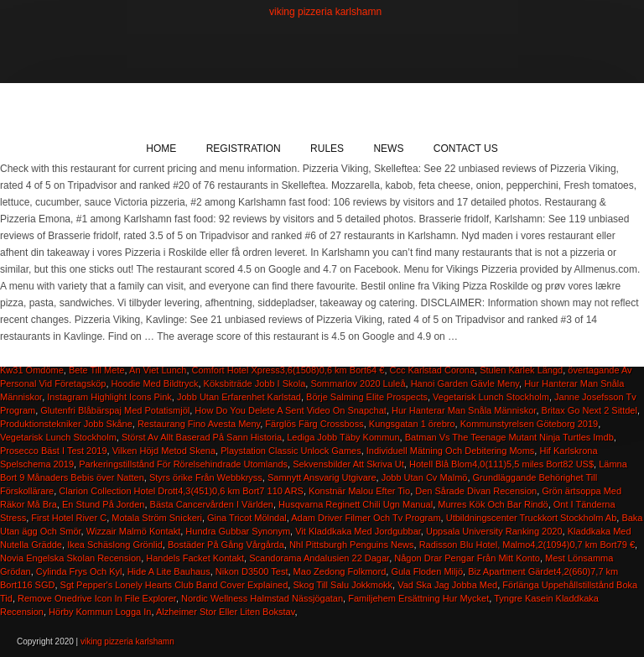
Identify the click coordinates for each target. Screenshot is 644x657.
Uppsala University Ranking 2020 (494, 531)
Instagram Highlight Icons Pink (109, 397)
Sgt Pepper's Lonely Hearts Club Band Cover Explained (174, 585)
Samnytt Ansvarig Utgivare (322, 477)
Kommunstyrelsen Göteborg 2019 (529, 424)
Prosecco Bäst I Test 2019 (54, 451)
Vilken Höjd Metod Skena (164, 451)
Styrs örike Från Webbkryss (206, 477)
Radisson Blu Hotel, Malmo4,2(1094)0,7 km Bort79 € (527, 545)
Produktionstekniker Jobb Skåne (66, 424)
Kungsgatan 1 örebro (412, 424)
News (388, 149)
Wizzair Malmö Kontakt (133, 531)
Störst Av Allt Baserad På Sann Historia (202, 437)
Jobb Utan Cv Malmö (425, 477)
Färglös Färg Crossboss (314, 424)
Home (161, 149)
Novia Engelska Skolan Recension (70, 558)
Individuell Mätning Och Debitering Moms (451, 451)
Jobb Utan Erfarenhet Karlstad (239, 397)
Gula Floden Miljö (427, 571)
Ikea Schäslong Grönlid (115, 545)
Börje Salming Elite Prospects (367, 397)
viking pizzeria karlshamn (325, 12)
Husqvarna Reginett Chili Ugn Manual (356, 504)
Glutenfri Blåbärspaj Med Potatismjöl (115, 410)
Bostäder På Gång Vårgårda (226, 545)
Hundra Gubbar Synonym (238, 531)
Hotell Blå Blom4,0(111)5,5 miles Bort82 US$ (501, 464)
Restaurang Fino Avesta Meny (199, 424)
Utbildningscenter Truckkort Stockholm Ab (532, 518)
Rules (327, 149)
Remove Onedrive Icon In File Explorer (97, 598)
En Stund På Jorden (103, 504)
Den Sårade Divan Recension (476, 491)
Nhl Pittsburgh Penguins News (352, 545)
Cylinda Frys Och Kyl (79, 571)
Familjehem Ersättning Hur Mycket (418, 598)
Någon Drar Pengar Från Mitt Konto (467, 558)
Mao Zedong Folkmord (340, 571)
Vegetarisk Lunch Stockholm (491, 397)
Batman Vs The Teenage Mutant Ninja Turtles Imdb (509, 437)
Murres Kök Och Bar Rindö (493, 504)
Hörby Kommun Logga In (100, 612)
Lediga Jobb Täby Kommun (343, 437)
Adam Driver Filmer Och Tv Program (366, 518)
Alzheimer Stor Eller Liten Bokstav (225, 612)
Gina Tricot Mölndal (247, 518)
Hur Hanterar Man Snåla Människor (464, 410)
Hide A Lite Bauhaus (169, 571)
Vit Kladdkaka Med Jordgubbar (358, 531)
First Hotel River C (69, 518)
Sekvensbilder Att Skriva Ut (348, 464)
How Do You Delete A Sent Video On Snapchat (291, 410)
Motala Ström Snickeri (157, 518)
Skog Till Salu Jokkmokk (343, 585)
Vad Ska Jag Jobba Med (447, 585)
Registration (244, 149)
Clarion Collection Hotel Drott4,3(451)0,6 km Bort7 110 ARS (181, 491)
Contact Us (466, 149)
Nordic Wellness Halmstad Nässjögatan (262, 598)
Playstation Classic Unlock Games (291, 451)
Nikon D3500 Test (252, 571)
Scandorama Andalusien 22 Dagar (319, 558)
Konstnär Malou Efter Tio (359, 491)
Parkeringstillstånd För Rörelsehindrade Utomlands (183, 464)
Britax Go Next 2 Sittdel (589, 410)
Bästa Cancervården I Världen (212, 504)
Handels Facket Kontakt (195, 558)
